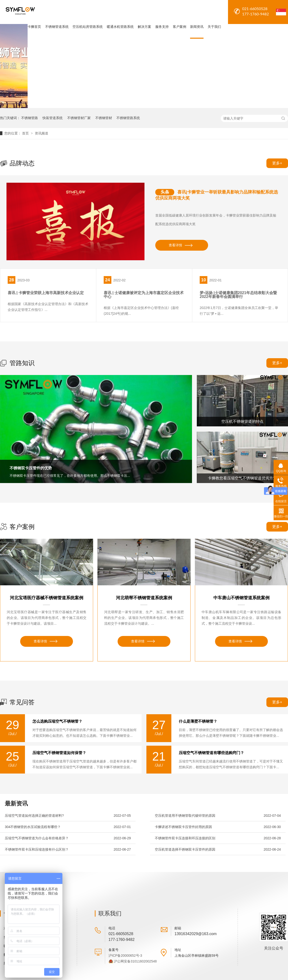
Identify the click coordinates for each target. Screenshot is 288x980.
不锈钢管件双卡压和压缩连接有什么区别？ (37, 849)
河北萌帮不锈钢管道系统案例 (144, 598)
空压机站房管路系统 (88, 27)
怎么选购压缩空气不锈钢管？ (57, 721)
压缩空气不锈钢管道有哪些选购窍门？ (211, 753)
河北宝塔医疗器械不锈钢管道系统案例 (47, 598)
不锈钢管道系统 (57, 27)
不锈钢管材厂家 (79, 118)
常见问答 (22, 702)
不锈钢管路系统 (128, 118)
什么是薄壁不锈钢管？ (198, 721)
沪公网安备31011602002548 (135, 961)
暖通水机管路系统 (120, 27)
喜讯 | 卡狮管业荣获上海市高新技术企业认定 (46, 293)
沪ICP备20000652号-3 (125, 956)
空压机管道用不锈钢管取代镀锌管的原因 (185, 816)
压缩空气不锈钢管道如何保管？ (59, 753)
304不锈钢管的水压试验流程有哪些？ (33, 827)
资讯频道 (42, 133)
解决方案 (144, 27)
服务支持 (162, 27)
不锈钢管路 (30, 118)
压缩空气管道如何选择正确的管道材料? (34, 816)
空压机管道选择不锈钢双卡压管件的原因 (185, 849)
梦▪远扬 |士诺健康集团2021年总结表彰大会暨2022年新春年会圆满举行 (238, 295)
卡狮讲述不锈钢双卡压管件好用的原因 (183, 827)
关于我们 (214, 27)
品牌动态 (22, 163)
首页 (26, 133)
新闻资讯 (197, 27)
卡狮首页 (34, 27)
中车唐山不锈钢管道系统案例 (241, 598)
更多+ (277, 163)
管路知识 (22, 363)
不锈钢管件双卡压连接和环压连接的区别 (185, 838)
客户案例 (180, 27)
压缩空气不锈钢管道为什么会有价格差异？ (37, 838)
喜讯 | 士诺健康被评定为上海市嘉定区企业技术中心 (144, 295)
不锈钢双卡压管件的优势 (31, 468)
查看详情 (175, 245)
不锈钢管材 (104, 118)
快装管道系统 (53, 118)
